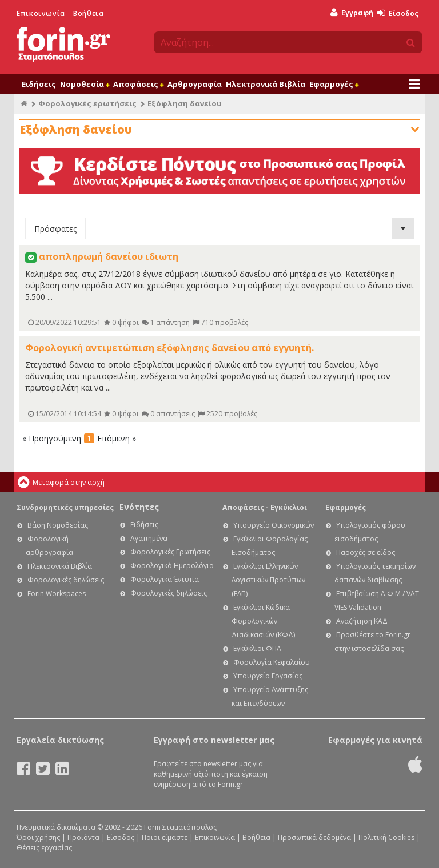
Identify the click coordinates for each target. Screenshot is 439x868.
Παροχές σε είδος (366, 552)
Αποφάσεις (138, 84)
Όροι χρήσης (38, 837)
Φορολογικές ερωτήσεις (87, 103)
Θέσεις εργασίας (44, 848)
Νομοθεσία (85, 84)
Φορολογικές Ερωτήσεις (170, 552)
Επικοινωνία (41, 13)
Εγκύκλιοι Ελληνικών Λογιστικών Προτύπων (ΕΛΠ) (268, 580)
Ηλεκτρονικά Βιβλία (266, 84)
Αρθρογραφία (195, 84)
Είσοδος (398, 13)
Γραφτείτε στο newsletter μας (202, 764)
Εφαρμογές (334, 84)
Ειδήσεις (39, 84)
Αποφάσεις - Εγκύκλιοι (265, 507)
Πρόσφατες (55, 229)
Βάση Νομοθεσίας (58, 525)
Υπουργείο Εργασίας (268, 676)
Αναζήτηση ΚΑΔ (362, 621)
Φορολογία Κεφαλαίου (272, 662)
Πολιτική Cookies (386, 837)
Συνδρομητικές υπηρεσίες (65, 507)
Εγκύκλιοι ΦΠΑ (257, 648)
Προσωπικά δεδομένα (314, 837)
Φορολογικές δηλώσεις (66, 580)
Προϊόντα (83, 837)
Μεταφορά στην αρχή (69, 482)
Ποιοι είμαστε (165, 837)
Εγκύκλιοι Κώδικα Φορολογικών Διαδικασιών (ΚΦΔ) (263, 621)
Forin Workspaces (57, 594)
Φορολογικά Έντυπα (165, 579)
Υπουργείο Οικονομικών (274, 525)
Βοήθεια (88, 13)
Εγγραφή (352, 13)
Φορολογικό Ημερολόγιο (172, 566)
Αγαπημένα (149, 538)
